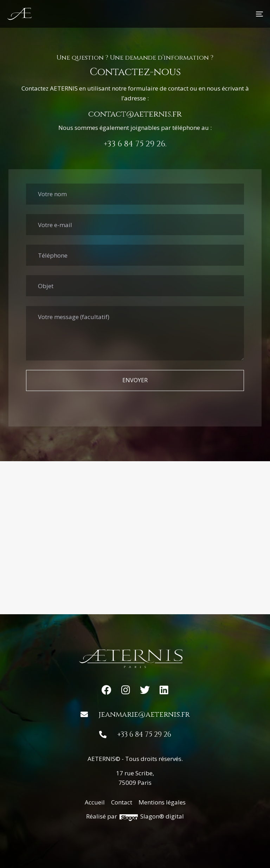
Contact (122, 802)
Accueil (95, 802)
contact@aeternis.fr (135, 114)
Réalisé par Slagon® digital (135, 816)
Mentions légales (162, 802)
